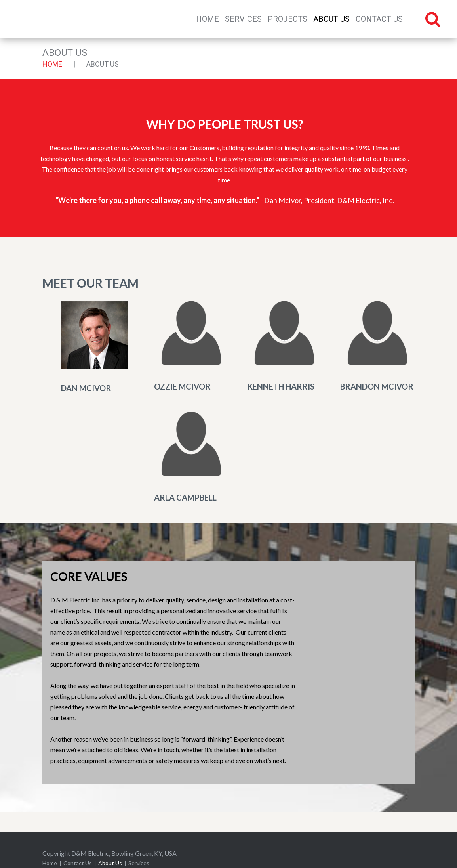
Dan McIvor (86, 388)
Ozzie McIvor (182, 386)
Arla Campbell (185, 497)
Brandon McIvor (377, 386)
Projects (288, 19)
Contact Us (379, 19)
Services (243, 19)
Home (208, 19)
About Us (331, 19)
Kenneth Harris (281, 386)
